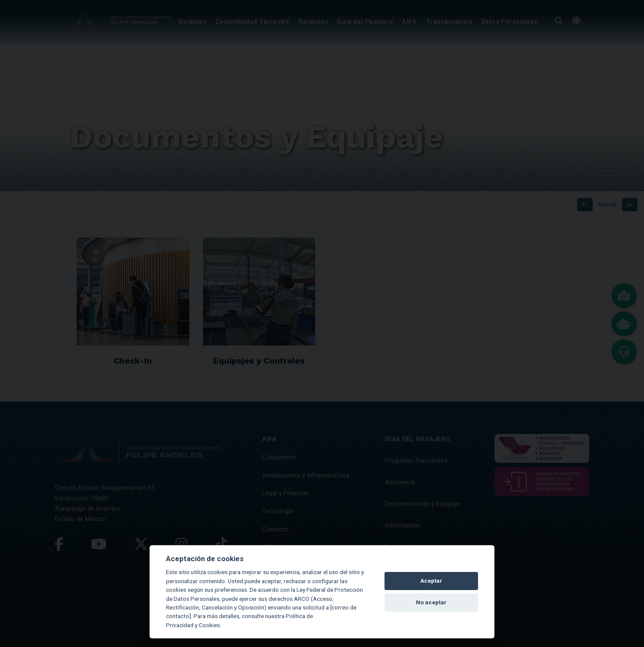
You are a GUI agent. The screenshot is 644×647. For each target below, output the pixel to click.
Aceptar (431, 581)
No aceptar (431, 602)
